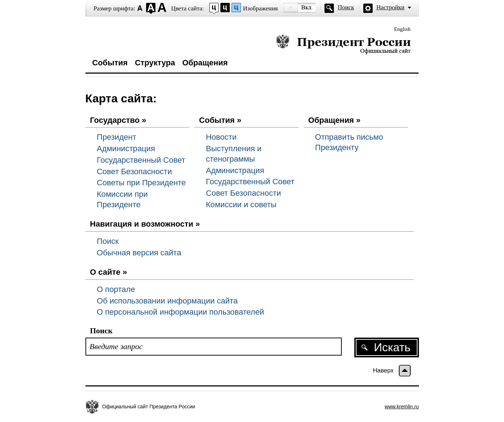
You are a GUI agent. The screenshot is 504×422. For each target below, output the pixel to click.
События (110, 63)
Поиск (346, 7)
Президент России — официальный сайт (343, 44)
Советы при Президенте (141, 183)
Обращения (205, 63)
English (402, 29)
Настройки (391, 7)
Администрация (126, 149)
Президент (117, 137)
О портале (116, 289)
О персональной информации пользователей (181, 312)
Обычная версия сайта (139, 253)
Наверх (383, 370)
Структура (155, 63)
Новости (221, 137)
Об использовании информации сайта (167, 301)
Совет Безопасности (134, 171)
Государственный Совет (141, 160)
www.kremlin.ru (402, 407)
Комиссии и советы (241, 205)
